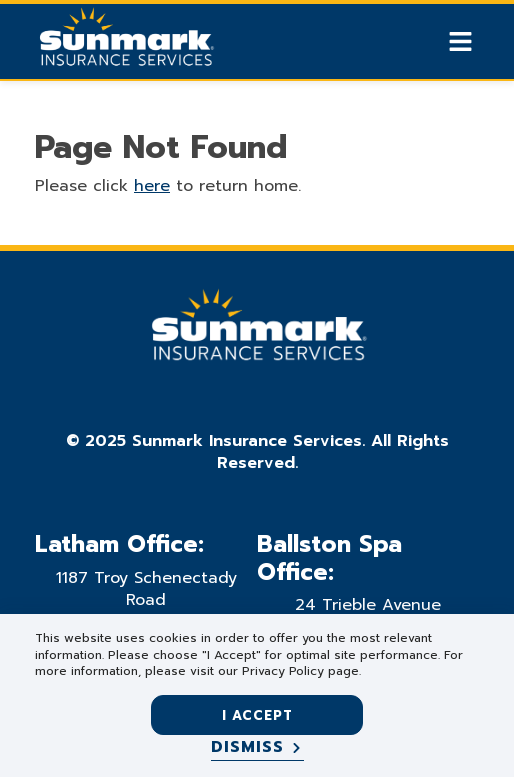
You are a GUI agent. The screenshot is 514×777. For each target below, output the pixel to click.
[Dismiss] (257, 748)
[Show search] (426, 42)
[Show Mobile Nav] (460, 41)
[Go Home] (125, 44)
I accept (257, 715)
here (152, 186)
